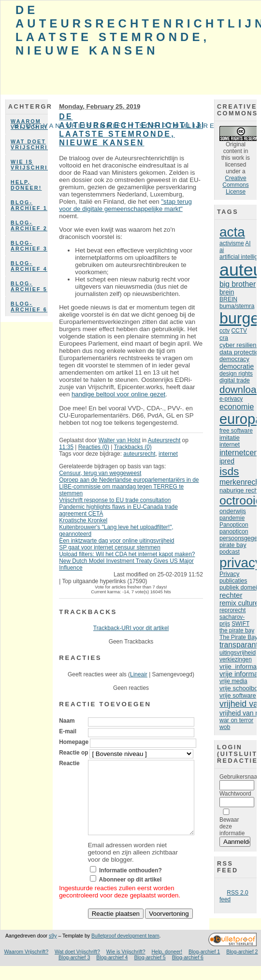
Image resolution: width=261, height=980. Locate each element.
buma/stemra (237, 306)
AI (248, 243)
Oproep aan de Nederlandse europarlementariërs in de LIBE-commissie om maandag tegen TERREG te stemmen (129, 487)
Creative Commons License (235, 185)
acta (232, 232)
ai (222, 250)
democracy (234, 359)
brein (227, 292)
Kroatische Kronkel (83, 520)
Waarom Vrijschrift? (27, 966)
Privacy (229, 574)
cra (224, 338)
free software (236, 431)
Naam (67, 721)
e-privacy (231, 399)
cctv (225, 331)
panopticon (234, 532)
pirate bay (233, 545)
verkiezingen (236, 659)
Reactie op (73, 753)
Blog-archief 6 (29, 307)
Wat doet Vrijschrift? (29, 144)
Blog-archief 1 (29, 205)
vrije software (238, 695)
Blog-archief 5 (29, 286)
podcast (230, 552)
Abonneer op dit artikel (130, 894)
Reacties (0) (94, 447)
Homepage (74, 742)
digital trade (235, 380)
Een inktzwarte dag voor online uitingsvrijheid (116, 541)
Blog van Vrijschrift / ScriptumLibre (115, 126)
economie (237, 406)
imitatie (230, 438)
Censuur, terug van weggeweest (100, 473)
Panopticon (234, 525)
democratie (237, 366)
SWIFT (240, 624)
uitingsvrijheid (238, 653)
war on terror (236, 720)
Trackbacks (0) (132, 447)
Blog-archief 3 (29, 246)
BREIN (228, 299)
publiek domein (240, 588)
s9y (53, 950)
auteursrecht (139, 454)
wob (225, 727)
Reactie (69, 763)
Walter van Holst (120, 440)
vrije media (233, 681)
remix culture (239, 603)
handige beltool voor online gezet (118, 394)
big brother (238, 284)
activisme (232, 243)
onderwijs (233, 511)
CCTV (239, 331)
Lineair (139, 674)
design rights (236, 374)
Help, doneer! (26, 185)
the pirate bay (237, 630)
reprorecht (232, 610)
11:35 (66, 447)
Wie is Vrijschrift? (29, 165)
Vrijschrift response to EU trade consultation (115, 500)
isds (229, 471)
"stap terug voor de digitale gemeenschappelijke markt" (125, 205)
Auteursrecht (164, 440)
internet (168, 454)
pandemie (232, 518)
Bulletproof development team (125, 950)
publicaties (233, 581)
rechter (231, 595)
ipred (227, 461)
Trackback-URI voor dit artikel (131, 628)
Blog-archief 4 (29, 266)
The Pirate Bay (239, 637)
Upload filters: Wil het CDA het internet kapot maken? (127, 554)
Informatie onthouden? (130, 885)
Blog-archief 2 (29, 225)
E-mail (68, 731)
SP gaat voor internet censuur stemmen (110, 547)
